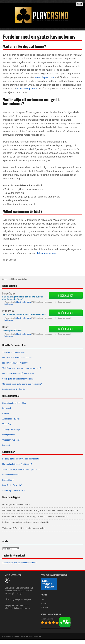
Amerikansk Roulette (11, 419)
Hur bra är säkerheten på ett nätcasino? (19, 374)
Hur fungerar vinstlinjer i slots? (16, 505)
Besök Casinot (66, 295)
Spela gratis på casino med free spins (18, 379)
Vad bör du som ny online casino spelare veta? (22, 368)
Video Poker (7, 424)
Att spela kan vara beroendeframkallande (19, 563)
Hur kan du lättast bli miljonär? (15, 363)
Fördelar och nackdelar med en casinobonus (21, 459)
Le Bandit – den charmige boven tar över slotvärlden (26, 522)
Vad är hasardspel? (10, 475)
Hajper (6, 327)
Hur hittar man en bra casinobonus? (17, 358)
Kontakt (44, 604)
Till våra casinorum (47, 253)
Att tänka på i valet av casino (14, 491)
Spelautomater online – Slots (14, 403)
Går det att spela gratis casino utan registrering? (22, 384)
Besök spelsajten (65, 622)
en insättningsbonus (27, 89)
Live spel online (9, 435)
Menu (79, 4)
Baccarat (6, 445)
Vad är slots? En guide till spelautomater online (24, 528)
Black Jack (7, 408)
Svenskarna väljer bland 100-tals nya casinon (21, 469)
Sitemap (44, 607)
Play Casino (21, 636)
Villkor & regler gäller (23, 302)
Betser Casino (8, 480)
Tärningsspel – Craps (11, 429)
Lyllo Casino (8, 311)
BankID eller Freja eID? (12, 485)
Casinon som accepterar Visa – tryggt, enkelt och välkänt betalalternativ (35, 516)
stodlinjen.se (8, 304)
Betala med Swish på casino (14, 389)
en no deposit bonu (45, 77)
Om (42, 600)
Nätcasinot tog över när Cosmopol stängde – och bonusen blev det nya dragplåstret (40, 510)
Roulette (6, 414)
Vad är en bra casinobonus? (14, 352)
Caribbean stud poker (11, 440)
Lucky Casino (8, 293)
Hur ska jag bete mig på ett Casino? (17, 464)
